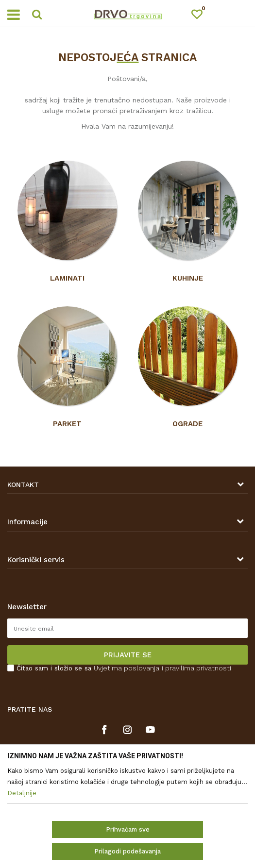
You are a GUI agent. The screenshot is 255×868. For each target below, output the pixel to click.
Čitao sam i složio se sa (124, 668)
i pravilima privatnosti (196, 668)
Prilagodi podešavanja (127, 851)
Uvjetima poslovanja (127, 668)
